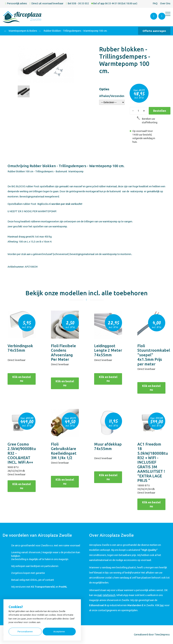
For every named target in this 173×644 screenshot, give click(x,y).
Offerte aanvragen (154, 31)
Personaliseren (25, 632)
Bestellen (160, 111)
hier (162, 605)
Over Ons (165, 3)
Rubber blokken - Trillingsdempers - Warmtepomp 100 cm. (75, 31)
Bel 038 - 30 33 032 (78, 3)
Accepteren (59, 632)
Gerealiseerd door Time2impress (152, 634)
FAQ (155, 3)
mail (99, 595)
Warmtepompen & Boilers (23, 31)
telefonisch (109, 595)
